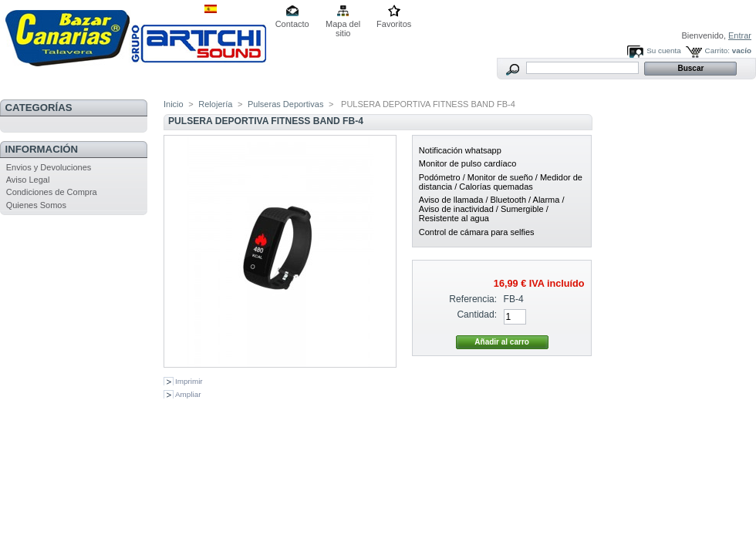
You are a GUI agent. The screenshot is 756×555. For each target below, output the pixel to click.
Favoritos (394, 24)
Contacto (292, 24)
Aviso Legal (28, 180)
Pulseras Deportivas (285, 104)
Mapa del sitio (343, 25)
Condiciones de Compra (52, 192)
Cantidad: (477, 314)
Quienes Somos (36, 205)
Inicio (174, 104)
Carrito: (717, 50)
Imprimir (189, 381)
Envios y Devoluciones (49, 167)
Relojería (215, 104)
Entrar (740, 35)
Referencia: (473, 299)
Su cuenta (663, 50)
